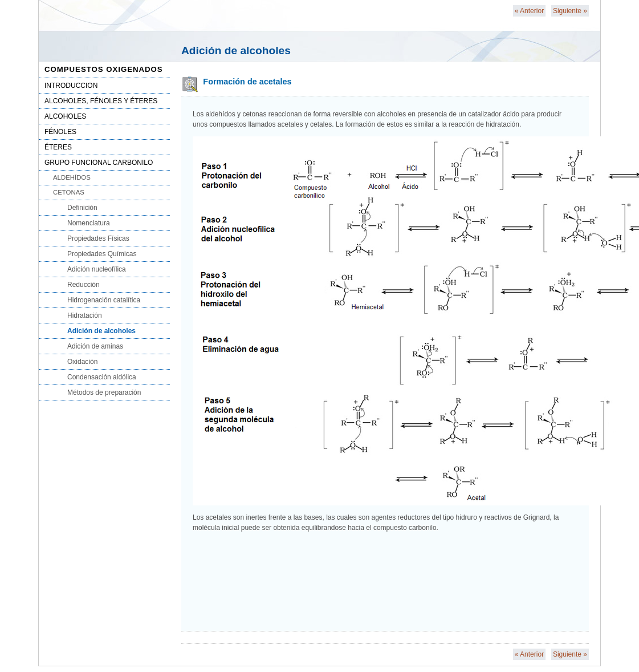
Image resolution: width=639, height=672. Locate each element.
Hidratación (85, 315)
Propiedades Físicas (98, 238)
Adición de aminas (95, 346)
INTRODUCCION (71, 86)
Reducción (84, 285)
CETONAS (69, 192)
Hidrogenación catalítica (104, 300)
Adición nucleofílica (97, 269)
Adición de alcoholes (101, 331)
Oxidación (82, 362)
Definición (82, 208)
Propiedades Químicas (102, 254)
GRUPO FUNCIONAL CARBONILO (99, 163)
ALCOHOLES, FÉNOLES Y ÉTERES (101, 101)
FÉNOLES (60, 132)
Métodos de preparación (104, 392)
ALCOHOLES (65, 116)
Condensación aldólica (102, 377)
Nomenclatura (89, 223)
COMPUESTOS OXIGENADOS (104, 69)
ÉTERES (58, 147)
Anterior (529, 11)
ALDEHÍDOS (72, 177)
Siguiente (570, 11)
